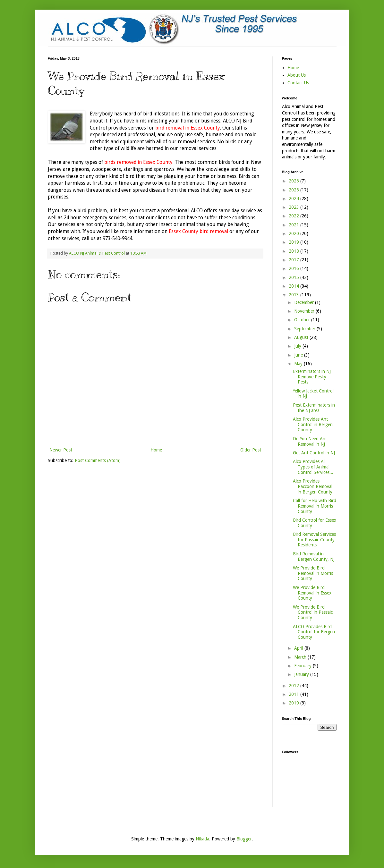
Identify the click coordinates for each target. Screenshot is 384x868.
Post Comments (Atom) (98, 460)
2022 (294, 216)
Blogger (244, 839)
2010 (294, 703)
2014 (294, 286)
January (302, 674)
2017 (294, 260)
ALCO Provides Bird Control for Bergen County (314, 632)
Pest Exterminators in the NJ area (314, 408)
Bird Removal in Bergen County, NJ (314, 556)
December (305, 302)
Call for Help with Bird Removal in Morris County (315, 506)
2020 (294, 233)
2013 (294, 295)
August (302, 337)
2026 (294, 181)
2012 (294, 686)
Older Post (251, 450)
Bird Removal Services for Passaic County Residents (314, 540)
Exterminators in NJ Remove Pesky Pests (312, 377)
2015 (294, 277)
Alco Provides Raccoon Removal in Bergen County (313, 486)
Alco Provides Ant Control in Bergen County (313, 425)
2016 (294, 268)
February (303, 666)
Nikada (202, 839)
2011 (294, 694)
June (299, 355)
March (301, 657)
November (305, 311)
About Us (297, 75)
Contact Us (298, 83)
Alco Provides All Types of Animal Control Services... (313, 467)
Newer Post (61, 450)
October (303, 320)
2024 (294, 198)
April (299, 648)
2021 (294, 225)
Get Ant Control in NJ (314, 453)
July (298, 346)
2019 (294, 242)
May (299, 364)
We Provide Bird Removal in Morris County (313, 573)
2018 (294, 251)
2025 (294, 190)
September (305, 329)
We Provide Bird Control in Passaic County (313, 612)
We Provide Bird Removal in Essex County (312, 593)
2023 (294, 207)
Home (156, 450)
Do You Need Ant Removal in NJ (310, 441)
